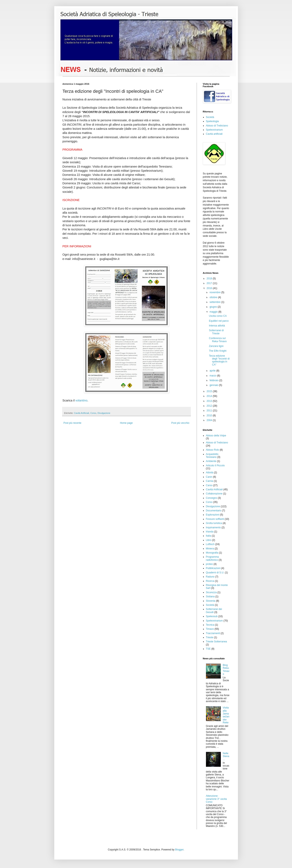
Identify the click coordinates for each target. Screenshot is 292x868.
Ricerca (210, 581)
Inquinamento (213, 527)
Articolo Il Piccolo (215, 466)
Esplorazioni (213, 515)
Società (210, 117)
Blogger (179, 850)
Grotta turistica (214, 523)
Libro (209, 540)
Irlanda (210, 532)
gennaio (214, 385)
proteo (209, 564)
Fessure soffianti (215, 519)
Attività (210, 473)
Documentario (214, 511)
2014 (210, 396)
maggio (214, 312)
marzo (213, 376)
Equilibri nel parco (219, 321)
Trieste (210, 637)
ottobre (214, 297)
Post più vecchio (180, 423)
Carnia (210, 481)
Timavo (210, 629)
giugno (213, 307)
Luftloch (210, 544)
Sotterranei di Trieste (216, 332)
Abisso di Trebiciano (217, 126)
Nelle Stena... (226, 756)
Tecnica (210, 625)
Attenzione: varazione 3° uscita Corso (216, 799)
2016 (210, 288)
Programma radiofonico (212, 558)
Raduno (210, 577)
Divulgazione (104, 413)
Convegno (212, 498)
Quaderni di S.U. (215, 573)
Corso (93, 413)
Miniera (210, 549)
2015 (210, 391)
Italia (209, 536)
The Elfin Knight (218, 351)
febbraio (214, 380)
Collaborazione (214, 494)
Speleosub (212, 616)
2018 (210, 279)
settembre (215, 302)
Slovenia (211, 601)
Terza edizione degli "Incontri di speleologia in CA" (219, 360)
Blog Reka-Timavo (226, 670)
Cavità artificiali (214, 134)
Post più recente (73, 423)
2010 (210, 416)
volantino (81, 400)
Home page (126, 423)
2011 (210, 411)
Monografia (212, 553)
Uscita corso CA (218, 316)
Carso (209, 485)
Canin (209, 477)
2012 (210, 406)
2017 (210, 283)
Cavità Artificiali (82, 413)
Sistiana (210, 597)
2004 (210, 420)
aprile (213, 371)
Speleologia (212, 121)
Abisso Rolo (213, 450)
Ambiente (211, 461)
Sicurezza (211, 592)
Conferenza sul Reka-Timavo (218, 340)
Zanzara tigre (216, 346)
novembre (215, 292)
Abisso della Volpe (216, 436)
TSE (208, 649)
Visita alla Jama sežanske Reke (226, 715)
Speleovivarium (214, 130)
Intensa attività (217, 326)
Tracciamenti (213, 633)
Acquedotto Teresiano (212, 456)
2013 (210, 401)
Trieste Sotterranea (216, 642)
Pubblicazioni (213, 568)
